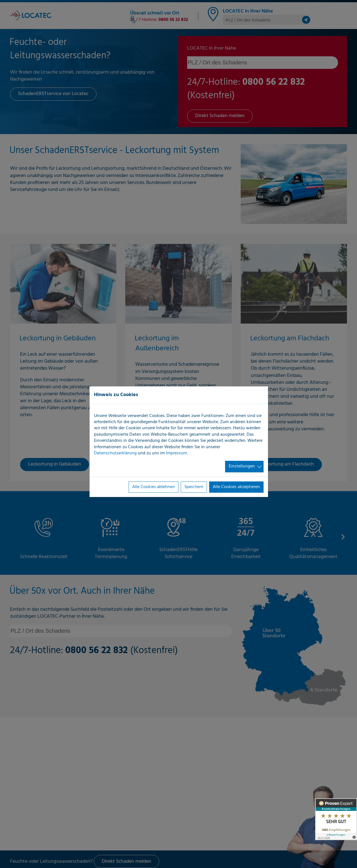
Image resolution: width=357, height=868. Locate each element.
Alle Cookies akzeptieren (236, 487)
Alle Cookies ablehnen (154, 487)
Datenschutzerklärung (115, 453)
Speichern (194, 487)
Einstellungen (242, 467)
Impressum (176, 453)
